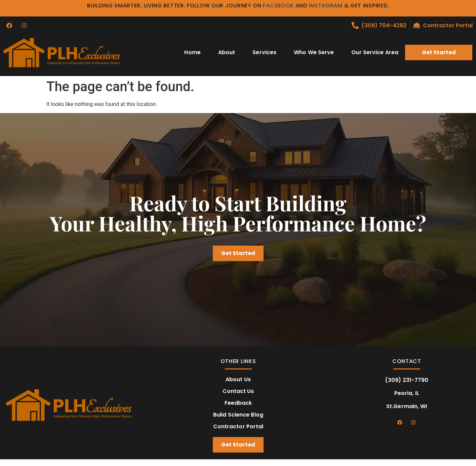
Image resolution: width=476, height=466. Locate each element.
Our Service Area (375, 52)
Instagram (326, 6)
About (227, 52)
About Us (238, 380)
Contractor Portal (448, 25)
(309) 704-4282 (384, 25)
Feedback (238, 403)
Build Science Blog (238, 415)
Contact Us (238, 391)
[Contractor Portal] (417, 25)
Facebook (278, 6)
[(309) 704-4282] (355, 25)
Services (264, 52)
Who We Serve (314, 52)
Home (192, 52)
